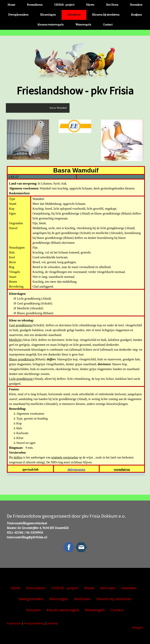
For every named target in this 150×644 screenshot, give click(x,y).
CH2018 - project (64, 5)
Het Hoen (112, 5)
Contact (108, 25)
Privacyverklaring (34, 623)
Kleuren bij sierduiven (106, 15)
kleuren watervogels (51, 25)
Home (11, 5)
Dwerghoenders (18, 15)
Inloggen (137, 627)
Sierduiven (74, 15)
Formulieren (35, 5)
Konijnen (136, 15)
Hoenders (136, 5)
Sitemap (53, 623)
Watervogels (83, 25)
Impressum (14, 623)
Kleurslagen (48, 15)
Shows (90, 5)
